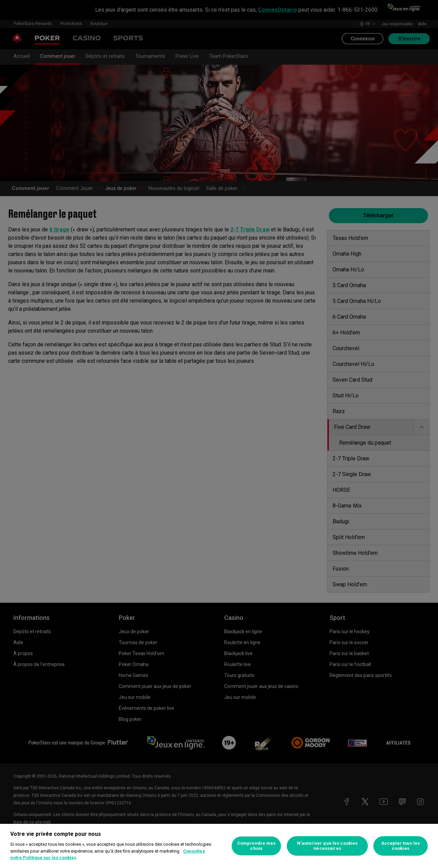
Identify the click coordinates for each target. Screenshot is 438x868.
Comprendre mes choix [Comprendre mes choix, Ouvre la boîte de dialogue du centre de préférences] (256, 846)
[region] (219, 846)
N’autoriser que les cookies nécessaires (327, 846)
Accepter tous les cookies (401, 846)
